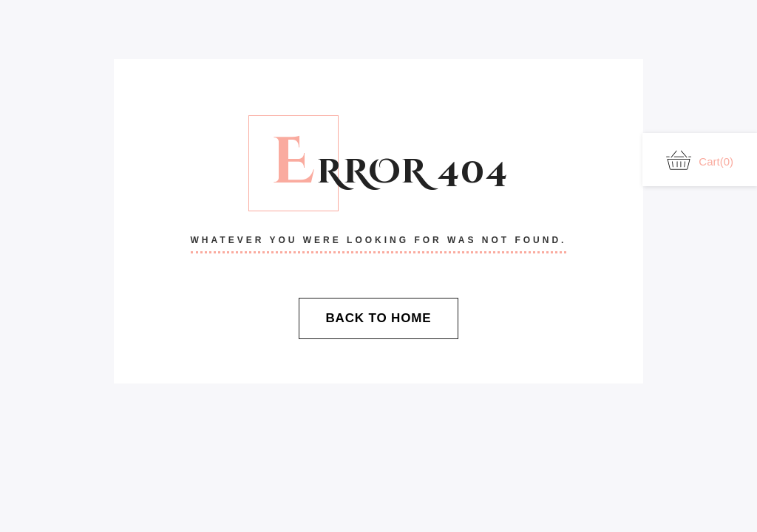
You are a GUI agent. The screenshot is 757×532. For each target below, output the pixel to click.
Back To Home (378, 318)
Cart (700, 160)
